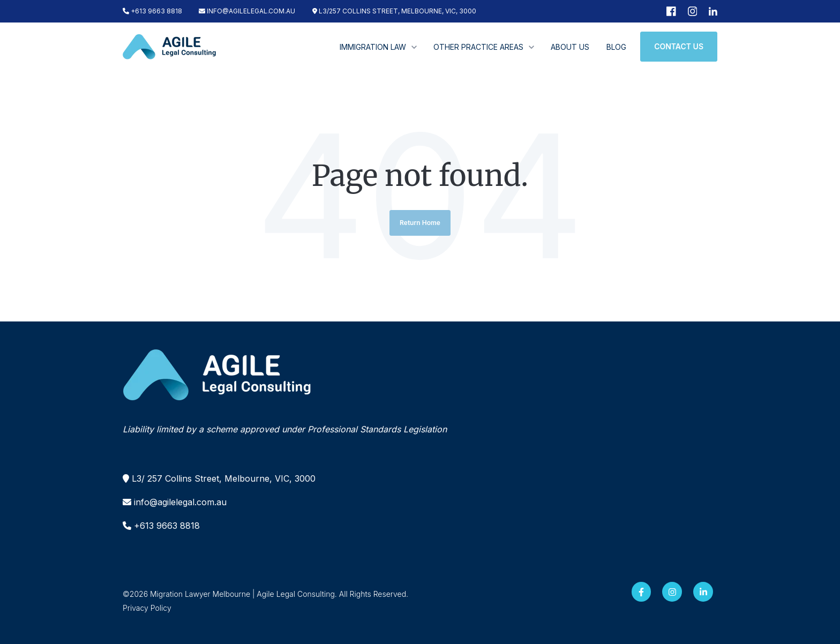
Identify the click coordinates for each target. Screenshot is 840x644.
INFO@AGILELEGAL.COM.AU (247, 11)
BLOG (616, 47)
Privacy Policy (147, 608)
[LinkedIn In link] (703, 592)
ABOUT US (570, 47)
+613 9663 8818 (152, 11)
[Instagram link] (672, 592)
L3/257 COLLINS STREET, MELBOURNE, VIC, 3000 (394, 11)
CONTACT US (679, 46)
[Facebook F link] (642, 592)
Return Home (420, 223)
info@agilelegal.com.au (180, 502)
